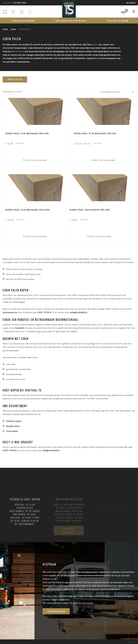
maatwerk (20, 328)
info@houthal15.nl (78, 312)
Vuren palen (12, 431)
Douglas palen (13, 426)
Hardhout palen (14, 421)
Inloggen (131, 3)
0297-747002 (44, 312)
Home (5, 29)
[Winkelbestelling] (117, 91)
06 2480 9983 (20, 3)
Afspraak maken (56, 611)
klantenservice (10, 312)
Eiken (13, 29)
